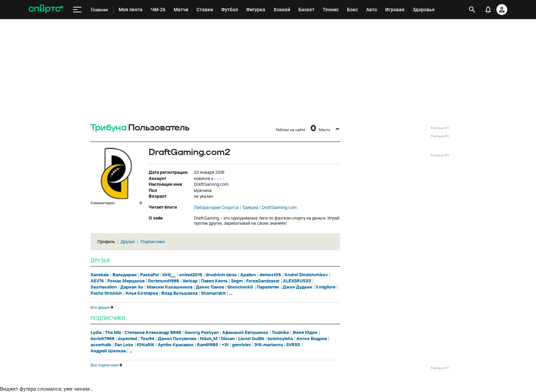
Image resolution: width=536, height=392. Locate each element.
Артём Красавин (176, 345)
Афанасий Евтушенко (245, 333)
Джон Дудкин (298, 287)
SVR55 (293, 345)
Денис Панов (210, 287)
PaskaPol (150, 275)
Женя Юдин (305, 333)
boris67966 (103, 339)
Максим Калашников (170, 287)
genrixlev (242, 345)
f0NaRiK (146, 345)
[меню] (77, 10)
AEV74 (97, 281)
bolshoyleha (280, 339)
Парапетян (268, 287)
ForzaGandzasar (263, 281)
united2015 (191, 275)
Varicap (190, 281)
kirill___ (169, 275)
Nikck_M (209, 339)
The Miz (113, 333)
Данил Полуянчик (177, 339)
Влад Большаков (179, 293)
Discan (228, 339)
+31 (225, 345)
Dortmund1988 (164, 281)
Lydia (96, 333)
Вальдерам (125, 275)
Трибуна (109, 128)
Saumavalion (104, 287)
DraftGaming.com (279, 208)
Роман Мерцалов (126, 281)
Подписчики (153, 242)
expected (128, 339)
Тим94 (148, 339)
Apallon (248, 275)
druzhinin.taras (221, 275)
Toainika (280, 333)
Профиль (106, 242)
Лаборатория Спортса (216, 208)
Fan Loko (124, 345)
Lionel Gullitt (251, 339)
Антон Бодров (312, 339)
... (231, 293)
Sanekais (100, 275)
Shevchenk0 (240, 287)
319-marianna (269, 345)
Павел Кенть (214, 281)
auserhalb (101, 345)
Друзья (128, 242)
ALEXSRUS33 (297, 281)
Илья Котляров (142, 293)
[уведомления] (488, 10)
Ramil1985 (207, 345)
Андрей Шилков (108, 351)
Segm (237, 281)
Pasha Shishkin (106, 293)
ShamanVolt (213, 293)
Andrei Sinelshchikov (306, 275)
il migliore (326, 287)
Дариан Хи (132, 287)
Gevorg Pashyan (202, 333)
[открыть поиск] (472, 10)
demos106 (270, 275)
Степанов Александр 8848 (153, 333)
